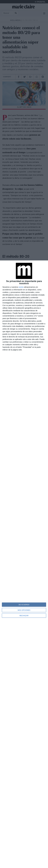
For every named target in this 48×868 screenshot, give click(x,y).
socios (21, 287)
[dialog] (24, 564)
